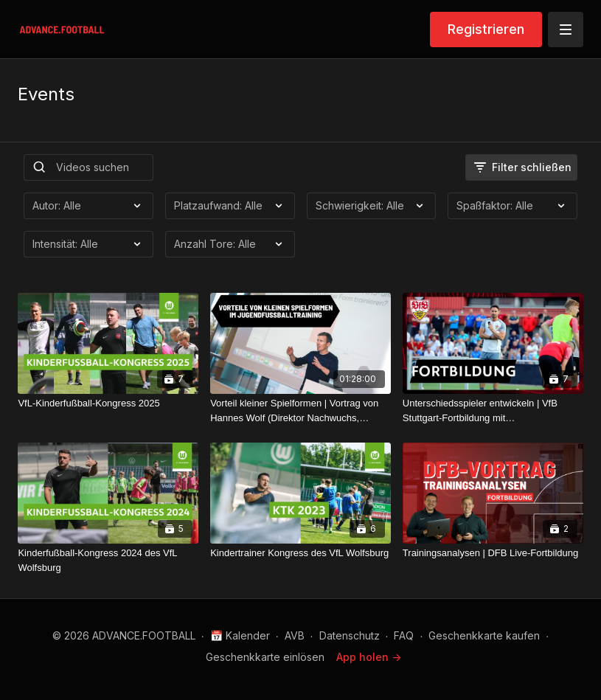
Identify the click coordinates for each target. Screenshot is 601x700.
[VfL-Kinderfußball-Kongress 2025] (108, 403)
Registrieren (486, 29)
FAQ (404, 635)
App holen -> (369, 657)
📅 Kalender (240, 635)
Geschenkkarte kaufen (484, 635)
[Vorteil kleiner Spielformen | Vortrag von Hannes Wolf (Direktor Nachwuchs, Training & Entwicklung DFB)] (300, 410)
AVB (295, 635)
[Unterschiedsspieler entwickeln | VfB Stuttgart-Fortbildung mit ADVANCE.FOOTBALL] (493, 410)
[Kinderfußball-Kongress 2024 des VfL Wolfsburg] (108, 560)
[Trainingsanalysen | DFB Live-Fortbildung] (493, 553)
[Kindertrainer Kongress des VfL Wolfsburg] (300, 553)
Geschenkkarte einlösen (265, 657)
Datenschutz (350, 635)
